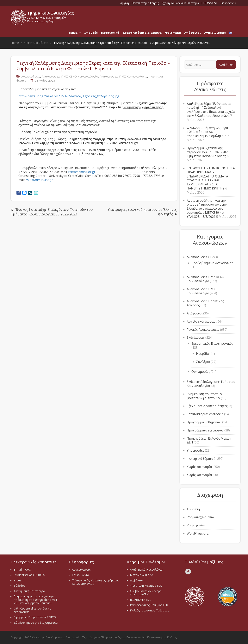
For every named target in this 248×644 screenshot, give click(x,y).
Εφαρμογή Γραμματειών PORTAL (36, 617)
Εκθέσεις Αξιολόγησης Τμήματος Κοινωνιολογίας (211, 384)
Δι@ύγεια (136, 580)
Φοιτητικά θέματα (200, 459)
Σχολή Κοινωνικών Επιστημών (181, 3)
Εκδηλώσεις (196, 337)
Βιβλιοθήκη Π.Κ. (141, 600)
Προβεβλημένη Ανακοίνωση (212, 263)
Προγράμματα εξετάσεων (205, 430)
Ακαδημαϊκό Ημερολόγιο (146, 569)
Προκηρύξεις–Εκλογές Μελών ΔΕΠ (209, 440)
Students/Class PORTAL (30, 575)
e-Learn (19, 580)
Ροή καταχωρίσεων (201, 517)
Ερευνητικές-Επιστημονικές (212, 344)
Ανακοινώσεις (215, 33)
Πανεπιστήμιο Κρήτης (145, 3)
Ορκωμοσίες (201, 372)
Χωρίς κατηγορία (199, 467)
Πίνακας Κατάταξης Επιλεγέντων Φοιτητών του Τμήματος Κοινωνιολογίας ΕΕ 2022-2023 (52, 212)
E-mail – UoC (22, 569)
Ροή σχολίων (197, 525)
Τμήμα (73, 33)
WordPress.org (198, 533)
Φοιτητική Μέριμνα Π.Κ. (146, 585)
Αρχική (125, 3)
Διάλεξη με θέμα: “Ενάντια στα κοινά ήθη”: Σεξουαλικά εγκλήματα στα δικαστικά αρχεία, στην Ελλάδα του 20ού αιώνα (211, 110)
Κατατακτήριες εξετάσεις (205, 414)
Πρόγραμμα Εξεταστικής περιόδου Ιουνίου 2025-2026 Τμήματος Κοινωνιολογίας (208, 152)
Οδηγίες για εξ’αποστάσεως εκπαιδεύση (32, 610)
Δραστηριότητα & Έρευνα (142, 33)
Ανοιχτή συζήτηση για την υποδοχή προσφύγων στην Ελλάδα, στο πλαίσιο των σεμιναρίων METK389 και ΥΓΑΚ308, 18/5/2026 (207, 209)
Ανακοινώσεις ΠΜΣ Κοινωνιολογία (123, 76)
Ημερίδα (202, 354)
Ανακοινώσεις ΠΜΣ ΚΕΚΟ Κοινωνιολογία (70, 76)
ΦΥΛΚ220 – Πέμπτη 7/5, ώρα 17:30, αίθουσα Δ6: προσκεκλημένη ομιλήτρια (207, 132)
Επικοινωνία (228, 3)
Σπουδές (91, 33)
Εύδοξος (20, 585)
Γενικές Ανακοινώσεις (203, 330)
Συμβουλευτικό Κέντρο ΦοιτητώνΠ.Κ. (146, 593)
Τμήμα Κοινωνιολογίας (50, 13)
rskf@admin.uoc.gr (82, 172)
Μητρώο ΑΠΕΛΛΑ (142, 575)
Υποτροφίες (195, 450)
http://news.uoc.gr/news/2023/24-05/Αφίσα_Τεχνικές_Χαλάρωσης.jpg (69, 96)
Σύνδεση (193, 509)
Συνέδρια (203, 362)
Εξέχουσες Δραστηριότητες (207, 406)
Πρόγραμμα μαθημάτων (204, 422)
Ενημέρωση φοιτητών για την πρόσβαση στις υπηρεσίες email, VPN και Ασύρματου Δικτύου (36, 600)
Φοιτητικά (173, 33)
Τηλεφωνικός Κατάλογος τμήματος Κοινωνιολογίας (96, 582)
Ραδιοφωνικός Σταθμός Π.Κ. (149, 605)
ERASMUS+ (210, 3)
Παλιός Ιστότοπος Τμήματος (150, 610)
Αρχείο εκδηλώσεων (202, 321)
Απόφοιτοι (192, 33)
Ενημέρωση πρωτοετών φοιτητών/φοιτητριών (204, 396)
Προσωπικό (110, 33)
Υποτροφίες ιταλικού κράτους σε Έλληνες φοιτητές (142, 212)
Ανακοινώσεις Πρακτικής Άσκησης (205, 303)
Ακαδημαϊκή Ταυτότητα (29, 591)
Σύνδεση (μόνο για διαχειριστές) (36, 622)
